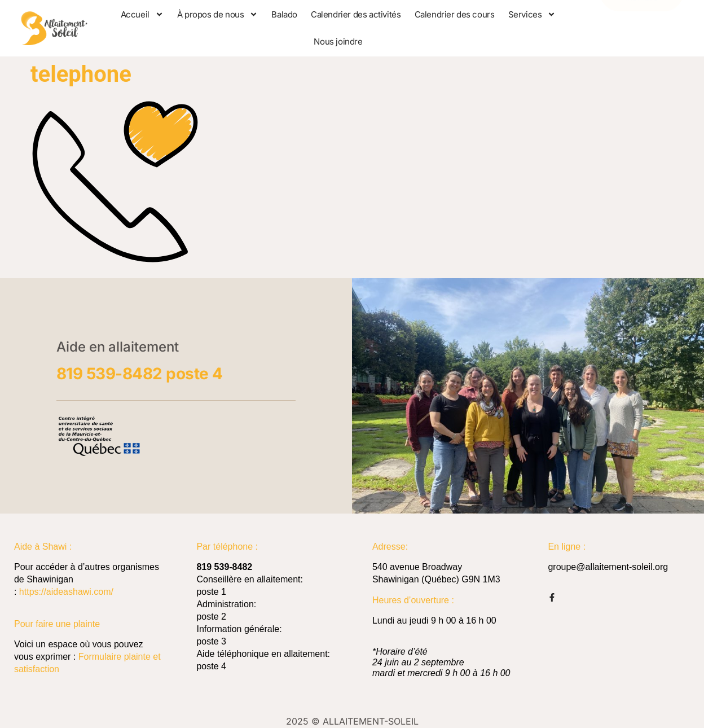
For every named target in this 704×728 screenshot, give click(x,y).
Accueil (142, 14)
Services (532, 14)
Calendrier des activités (356, 14)
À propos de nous (218, 14)
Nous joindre (338, 41)
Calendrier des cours (455, 14)
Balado (284, 14)
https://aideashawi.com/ (66, 592)
